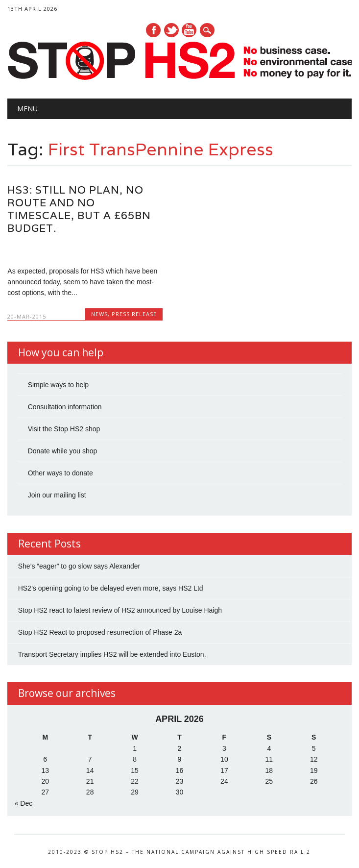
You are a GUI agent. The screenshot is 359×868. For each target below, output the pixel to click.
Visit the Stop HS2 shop (64, 429)
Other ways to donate (60, 473)
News (99, 314)
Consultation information (65, 407)
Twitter (171, 30)
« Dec (24, 803)
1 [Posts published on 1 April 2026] (135, 748)
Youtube (189, 30)
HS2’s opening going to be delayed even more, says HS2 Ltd (111, 588)
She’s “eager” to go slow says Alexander (79, 566)
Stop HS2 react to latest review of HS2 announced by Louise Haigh (120, 610)
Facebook (153, 30)
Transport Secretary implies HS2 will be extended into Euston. (112, 654)
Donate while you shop (63, 451)
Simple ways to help (59, 385)
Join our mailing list (57, 495)
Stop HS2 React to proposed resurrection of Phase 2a (100, 632)
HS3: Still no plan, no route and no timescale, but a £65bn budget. (79, 209)
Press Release (134, 314)
